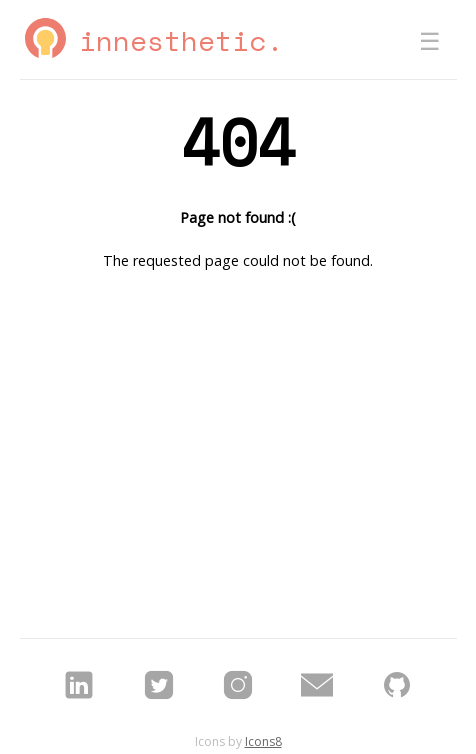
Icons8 (263, 741)
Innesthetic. (181, 40)
